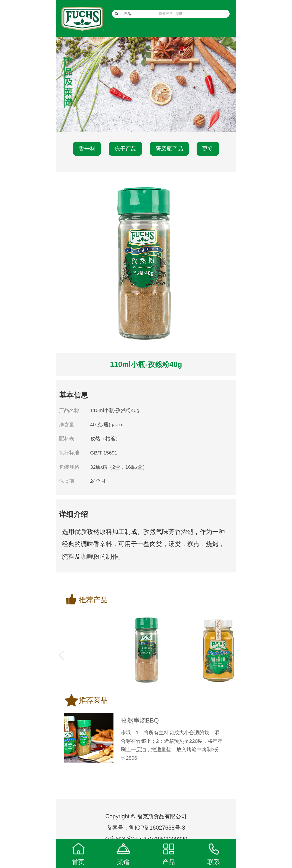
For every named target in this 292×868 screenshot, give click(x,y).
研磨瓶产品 (169, 149)
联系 (214, 862)
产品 (169, 862)
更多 (208, 149)
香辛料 (87, 149)
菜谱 (123, 862)
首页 (78, 862)
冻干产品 (126, 149)
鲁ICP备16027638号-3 (157, 828)
